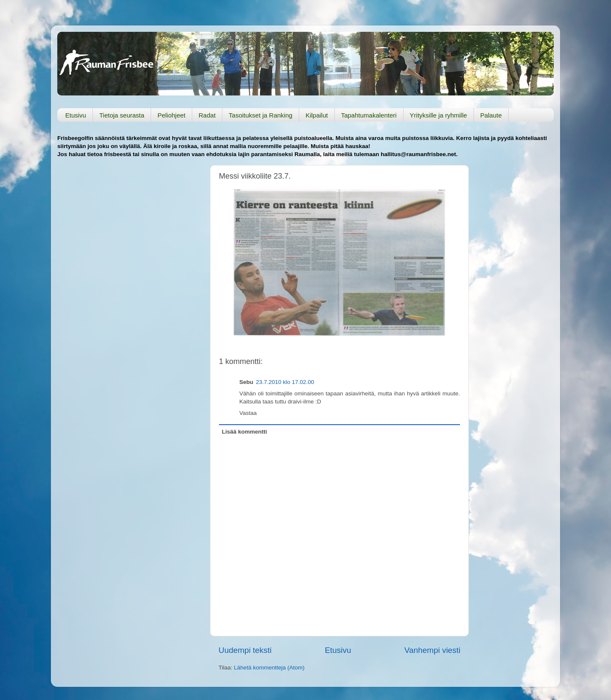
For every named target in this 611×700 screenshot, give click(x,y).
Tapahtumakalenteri (369, 115)
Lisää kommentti (245, 432)
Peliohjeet (171, 115)
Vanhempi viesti (432, 650)
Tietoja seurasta (122, 115)
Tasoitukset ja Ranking (261, 115)
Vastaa (248, 413)
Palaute (491, 115)
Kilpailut (317, 115)
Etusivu (76, 115)
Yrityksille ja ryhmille (439, 115)
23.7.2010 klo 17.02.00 (285, 382)
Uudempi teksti (245, 650)
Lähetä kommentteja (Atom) (269, 668)
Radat (207, 115)
